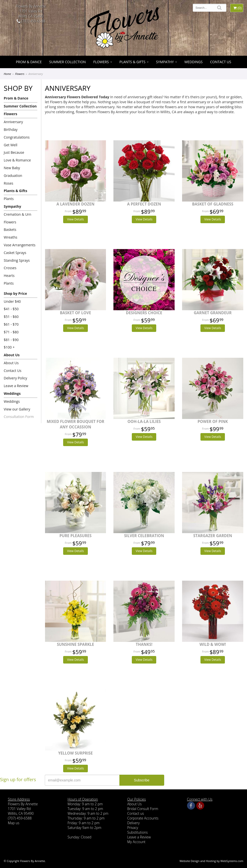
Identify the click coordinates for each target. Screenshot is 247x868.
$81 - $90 (11, 340)
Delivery (134, 823)
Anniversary (13, 122)
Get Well (11, 145)
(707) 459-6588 (31, 21)
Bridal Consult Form (143, 809)
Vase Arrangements (20, 245)
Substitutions (138, 832)
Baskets (10, 230)
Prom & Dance (29, 62)
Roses (8, 183)
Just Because (14, 152)
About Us (12, 355)
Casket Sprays (15, 253)
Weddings (193, 62)
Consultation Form (19, 417)
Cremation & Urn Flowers (18, 218)
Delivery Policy (15, 378)
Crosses (10, 268)
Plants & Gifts (132, 62)
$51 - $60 (11, 317)
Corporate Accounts (143, 818)
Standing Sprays (17, 260)
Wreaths (11, 237)
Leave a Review (16, 386)
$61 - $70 (11, 324)
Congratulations (17, 137)
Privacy (133, 828)
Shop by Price (15, 293)
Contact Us (221, 62)
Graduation (13, 176)
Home (7, 74)
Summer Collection (68, 62)
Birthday (11, 129)
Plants (9, 199)
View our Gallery (17, 409)
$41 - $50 (11, 309)
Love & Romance (17, 160)
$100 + (9, 347)
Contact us (136, 813)
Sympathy (165, 62)
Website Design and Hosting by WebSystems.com (211, 861)
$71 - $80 (11, 332)
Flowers (101, 62)
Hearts (9, 276)
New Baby (12, 168)
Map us (14, 823)
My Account (136, 842)
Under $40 (12, 301)
